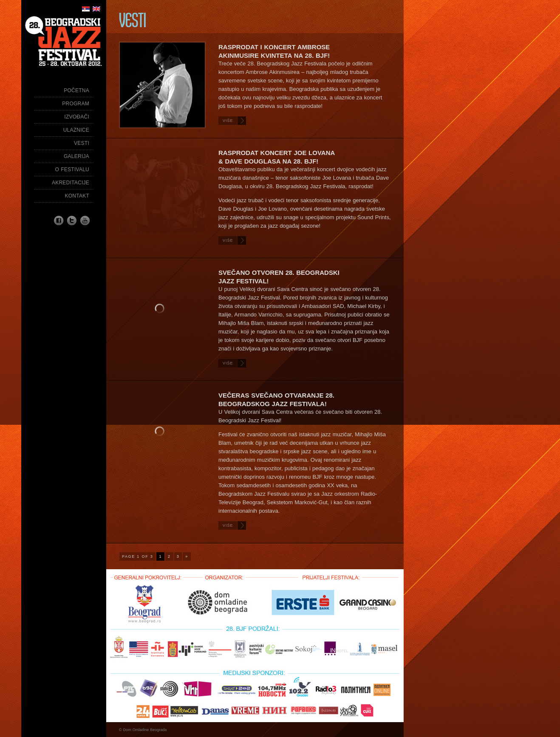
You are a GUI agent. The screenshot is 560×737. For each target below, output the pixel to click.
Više (228, 121)
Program (76, 104)
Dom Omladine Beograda (145, 730)
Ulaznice (76, 130)
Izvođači (77, 117)
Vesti (82, 143)
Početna (76, 90)
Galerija (76, 156)
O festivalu (72, 169)
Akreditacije (71, 183)
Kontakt (77, 196)
